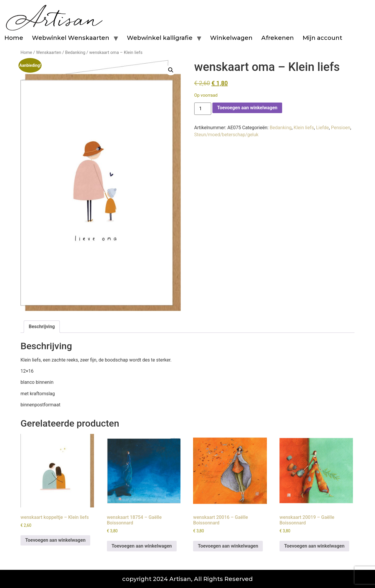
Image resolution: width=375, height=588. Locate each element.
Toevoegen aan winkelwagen (247, 108)
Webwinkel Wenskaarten (71, 38)
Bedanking (75, 52)
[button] (171, 70)
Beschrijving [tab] (42, 327)
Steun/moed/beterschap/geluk (226, 135)
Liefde (323, 128)
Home (14, 38)
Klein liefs (304, 128)
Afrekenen (278, 38)
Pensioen (341, 128)
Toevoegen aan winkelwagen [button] (55, 540)
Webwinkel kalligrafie (160, 38)
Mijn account (322, 38)
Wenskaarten (49, 52)
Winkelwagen (231, 38)
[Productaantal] (203, 109)
